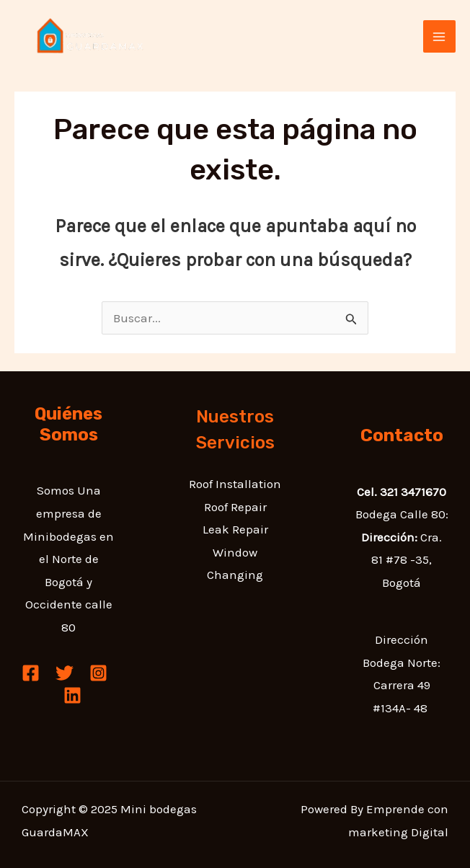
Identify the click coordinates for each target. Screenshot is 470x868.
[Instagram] (98, 673)
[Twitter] (65, 673)
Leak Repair (235, 529)
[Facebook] (31, 673)
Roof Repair (235, 507)
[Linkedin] (72, 695)
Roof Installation (235, 484)
